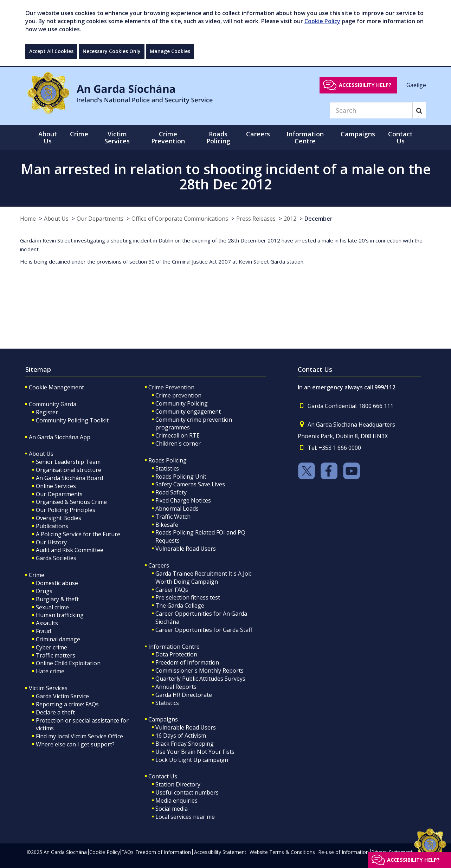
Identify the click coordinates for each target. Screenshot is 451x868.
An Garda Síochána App (60, 437)
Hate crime (50, 671)
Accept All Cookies (51, 51)
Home (28, 219)
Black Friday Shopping (185, 744)
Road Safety (171, 492)
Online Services (56, 486)
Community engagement (188, 412)
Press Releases (256, 219)
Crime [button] (79, 134)
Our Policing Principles (66, 510)
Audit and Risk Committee (70, 550)
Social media (172, 809)
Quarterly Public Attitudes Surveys (200, 679)
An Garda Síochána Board (69, 478)
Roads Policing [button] (218, 137)
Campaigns (163, 719)
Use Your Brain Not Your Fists (195, 752)
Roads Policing (167, 460)
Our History (51, 542)
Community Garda (53, 404)
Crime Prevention (171, 387)
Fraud (43, 631)
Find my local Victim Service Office (79, 736)
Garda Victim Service (62, 696)
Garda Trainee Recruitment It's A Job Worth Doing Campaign (204, 578)
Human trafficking (60, 615)
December (318, 219)
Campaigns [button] (358, 134)
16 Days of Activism (181, 736)
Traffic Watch (173, 517)
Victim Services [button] (117, 137)
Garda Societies (56, 558)
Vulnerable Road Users (186, 549)
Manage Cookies (170, 51)
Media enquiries (176, 801)
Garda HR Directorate (184, 695)
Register (47, 412)
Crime (37, 575)
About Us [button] (48, 137)
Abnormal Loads (177, 509)
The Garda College (180, 605)
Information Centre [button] (305, 137)
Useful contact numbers (187, 792)
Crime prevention (178, 395)
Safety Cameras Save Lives (190, 484)
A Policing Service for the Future (78, 534)
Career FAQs (172, 590)
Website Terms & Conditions (282, 852)
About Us (56, 219)
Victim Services (48, 688)
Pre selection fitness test (188, 597)
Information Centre (174, 647)
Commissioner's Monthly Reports (199, 671)
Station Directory (178, 784)
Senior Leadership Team (68, 462)
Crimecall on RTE (178, 435)
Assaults (47, 623)
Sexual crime (52, 607)
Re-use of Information (343, 852)
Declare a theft (55, 712)
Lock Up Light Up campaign (192, 760)
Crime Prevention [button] (168, 137)
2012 (290, 219)
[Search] (371, 110)
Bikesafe (167, 525)
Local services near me (185, 817)
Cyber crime (51, 647)
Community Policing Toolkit (72, 420)
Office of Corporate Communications (180, 219)
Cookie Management (56, 387)
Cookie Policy (322, 21)
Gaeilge (416, 85)
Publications (52, 526)
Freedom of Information (187, 662)
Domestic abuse (57, 583)
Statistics (167, 468)
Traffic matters (56, 655)
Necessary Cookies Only (112, 51)
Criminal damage (58, 639)
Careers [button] (258, 134)
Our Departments (100, 219)
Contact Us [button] (400, 137)
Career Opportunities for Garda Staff (204, 630)
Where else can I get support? (75, 744)
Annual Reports (176, 687)
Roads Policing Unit (181, 477)
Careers (159, 565)
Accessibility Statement (220, 852)
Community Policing (182, 403)
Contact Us (163, 776)
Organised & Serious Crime (71, 502)
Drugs (44, 591)
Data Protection (176, 654)
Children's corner (178, 443)
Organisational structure (69, 470)
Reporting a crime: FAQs (67, 704)
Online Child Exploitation (68, 663)
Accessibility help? (365, 85)
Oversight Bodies (59, 518)
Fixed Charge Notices (183, 500)
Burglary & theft (57, 599)
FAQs (127, 852)
